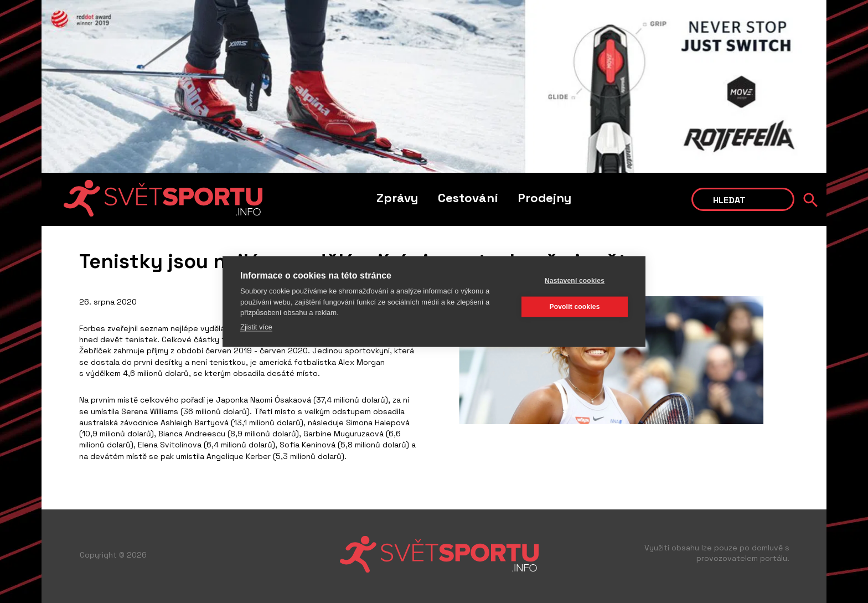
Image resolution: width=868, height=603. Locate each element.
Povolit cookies (574, 306)
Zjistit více (256, 326)
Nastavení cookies (575, 280)
